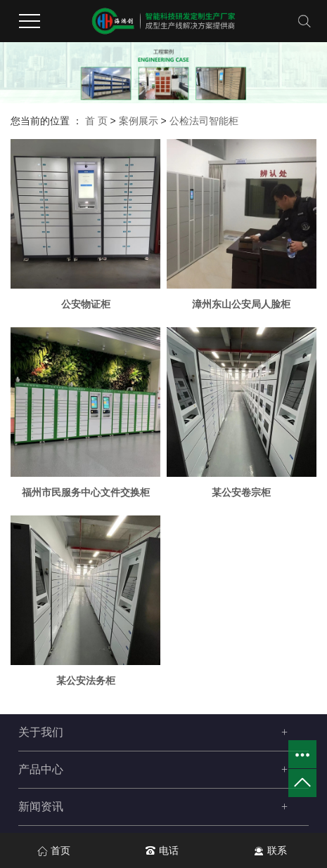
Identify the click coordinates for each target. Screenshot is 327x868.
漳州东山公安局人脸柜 (241, 304)
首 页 (96, 121)
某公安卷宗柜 (241, 492)
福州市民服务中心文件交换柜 (86, 492)
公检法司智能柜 (204, 121)
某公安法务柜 (86, 680)
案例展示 (139, 121)
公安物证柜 (86, 304)
